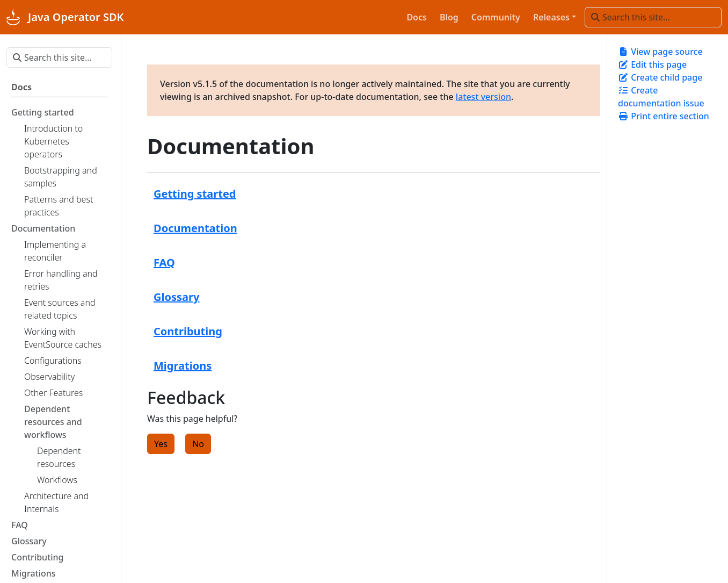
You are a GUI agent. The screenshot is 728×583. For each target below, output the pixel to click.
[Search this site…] (653, 17)
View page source (660, 52)
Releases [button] (551, 17)
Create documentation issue (661, 97)
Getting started (195, 194)
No (198, 444)
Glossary (176, 297)
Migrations (183, 366)
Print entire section (664, 116)
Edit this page (652, 64)
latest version (483, 97)
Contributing (188, 331)
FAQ (164, 262)
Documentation (195, 228)
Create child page (660, 77)
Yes (161, 444)
